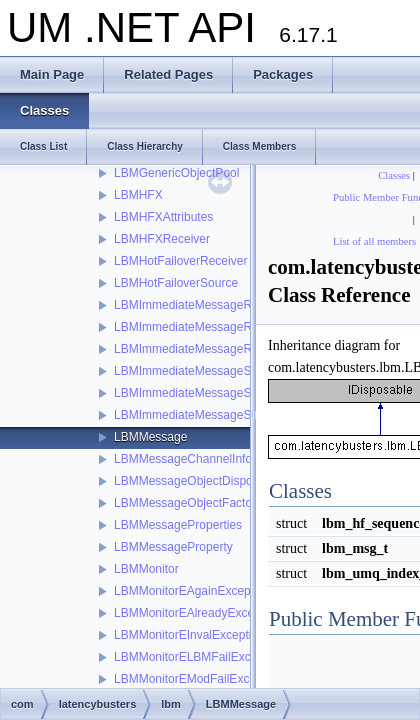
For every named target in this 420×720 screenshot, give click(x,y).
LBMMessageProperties (178, 525)
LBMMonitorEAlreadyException (197, 613)
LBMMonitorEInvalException (189, 635)
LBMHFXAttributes (163, 217)
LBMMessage (150, 437)
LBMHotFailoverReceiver (180, 261)
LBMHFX (138, 195)
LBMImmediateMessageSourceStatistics (221, 371)
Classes (394, 175)
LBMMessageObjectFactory (188, 503)
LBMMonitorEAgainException (192, 591)
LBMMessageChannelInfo (183, 459)
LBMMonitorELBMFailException (198, 657)
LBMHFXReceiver (162, 239)
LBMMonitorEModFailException (198, 679)
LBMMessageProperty (173, 547)
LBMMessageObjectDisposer (191, 481)
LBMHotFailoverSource (176, 283)
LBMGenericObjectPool (176, 173)
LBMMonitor (146, 569)
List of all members (374, 241)
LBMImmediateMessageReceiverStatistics (226, 305)
